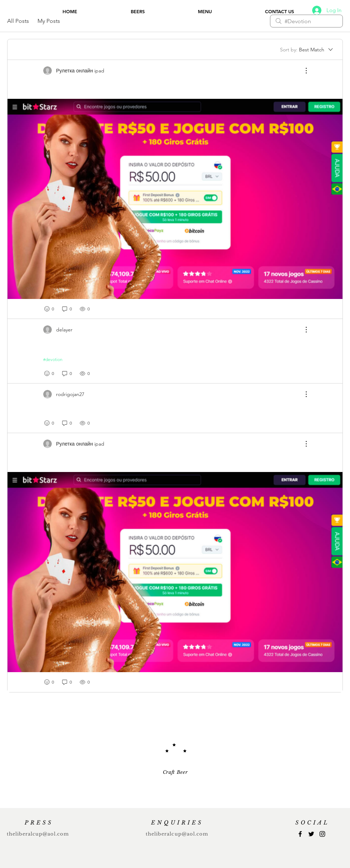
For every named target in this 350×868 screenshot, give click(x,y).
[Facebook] (300, 834)
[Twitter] (311, 834)
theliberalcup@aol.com (38, 834)
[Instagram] (322, 834)
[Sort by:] (307, 50)
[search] (306, 21)
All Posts (18, 21)
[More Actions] (302, 71)
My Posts (49, 21)
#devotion (53, 359)
